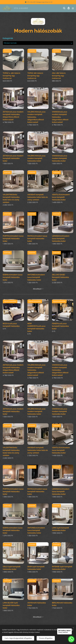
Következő (37, 289)
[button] (64, 8)
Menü (73, 8)
